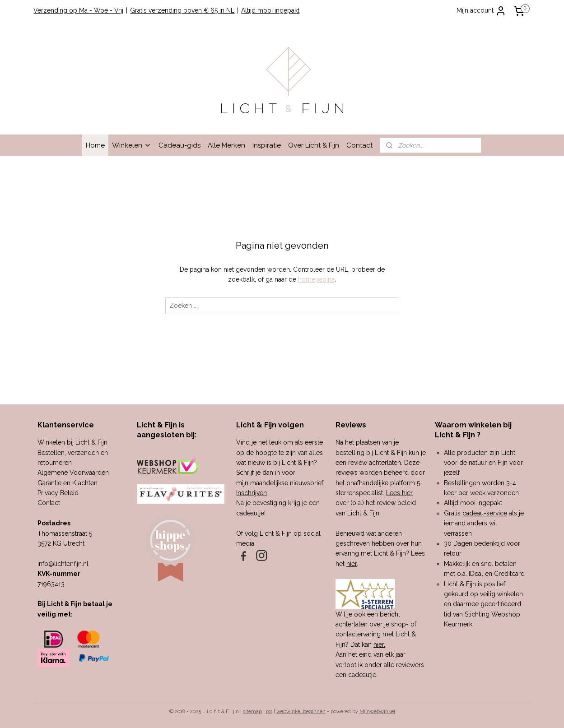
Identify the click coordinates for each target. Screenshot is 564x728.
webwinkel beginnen (301, 712)
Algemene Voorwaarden (73, 473)
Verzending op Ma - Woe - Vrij (78, 10)
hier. (379, 645)
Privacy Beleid (58, 493)
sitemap (252, 712)
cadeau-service (485, 513)
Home (95, 145)
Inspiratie (267, 145)
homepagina (316, 279)
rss (269, 712)
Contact (359, 145)
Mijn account (481, 11)
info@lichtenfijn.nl (63, 564)
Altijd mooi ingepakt (270, 10)
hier (352, 564)
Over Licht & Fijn (314, 145)
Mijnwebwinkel (377, 712)
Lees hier (399, 493)
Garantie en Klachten (68, 483)
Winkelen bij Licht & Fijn (72, 442)
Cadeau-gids (179, 145)
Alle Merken (226, 145)
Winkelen (132, 145)
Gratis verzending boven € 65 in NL (182, 10)
